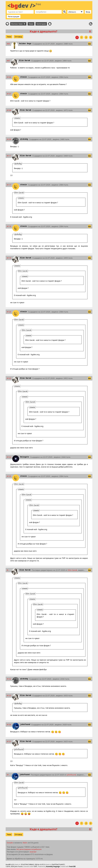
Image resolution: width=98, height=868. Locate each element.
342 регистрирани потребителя (29, 849)
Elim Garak (25, 61)
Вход (88, 12)
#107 (9, 94)
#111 (9, 156)
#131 (9, 570)
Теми (31, 24)
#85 (8, 44)
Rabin (25, 843)
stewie (24, 77)
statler (33, 852)
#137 (9, 741)
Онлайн (10, 843)
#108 (9, 110)
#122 (9, 378)
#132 (9, 679)
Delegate (25, 457)
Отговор (18, 37)
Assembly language (53, 866)
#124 (9, 457)
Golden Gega (25, 44)
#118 (9, 226)
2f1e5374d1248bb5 (27, 864)
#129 (9, 476)
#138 (9, 775)
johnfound (25, 724)
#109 (9, 139)
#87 (8, 61)
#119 (9, 258)
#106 (9, 77)
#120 (9, 312)
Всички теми (18, 24)
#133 (9, 695)
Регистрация (14, 16)
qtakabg (24, 139)
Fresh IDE (72, 866)
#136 (9, 725)
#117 (9, 185)
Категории (41, 24)
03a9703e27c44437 (58, 864)
